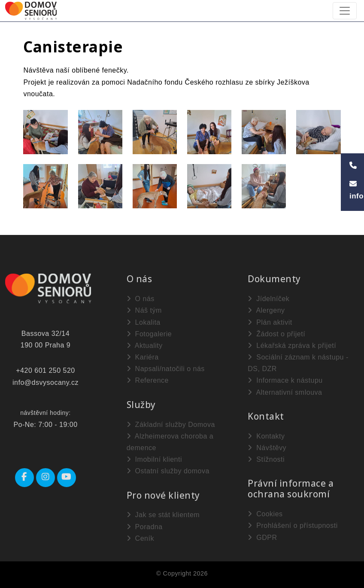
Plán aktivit (270, 322)
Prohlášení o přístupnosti (293, 526)
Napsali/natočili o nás (166, 369)
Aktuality (145, 346)
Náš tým (144, 310)
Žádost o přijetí (276, 334)
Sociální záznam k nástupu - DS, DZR (298, 363)
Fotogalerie (149, 334)
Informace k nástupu (285, 380)
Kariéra (143, 357)
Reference (148, 380)
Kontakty (266, 436)
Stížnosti (266, 459)
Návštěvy (267, 448)
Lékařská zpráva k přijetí (292, 346)
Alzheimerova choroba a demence (170, 442)
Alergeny (266, 310)
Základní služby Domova (171, 425)
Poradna (145, 527)
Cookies (265, 514)
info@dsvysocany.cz (45, 382)
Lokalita (144, 322)
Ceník (140, 538)
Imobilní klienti (154, 459)
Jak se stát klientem (163, 515)
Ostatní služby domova (168, 471)
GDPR (262, 538)
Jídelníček (268, 299)
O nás (141, 299)
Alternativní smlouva (285, 392)
